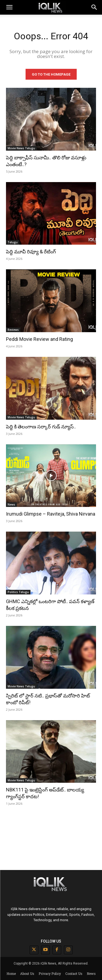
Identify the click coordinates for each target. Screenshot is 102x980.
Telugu (13, 242)
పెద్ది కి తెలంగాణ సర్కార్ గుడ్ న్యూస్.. (41, 427)
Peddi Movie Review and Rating (39, 339)
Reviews (13, 330)
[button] (94, 7)
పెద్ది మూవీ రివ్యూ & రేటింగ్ (31, 252)
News (11, 504)
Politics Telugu (18, 592)
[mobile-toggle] (9, 7)
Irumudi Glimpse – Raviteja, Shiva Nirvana (51, 514)
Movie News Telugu (21, 148)
